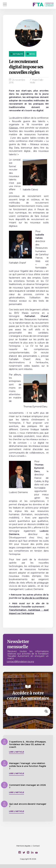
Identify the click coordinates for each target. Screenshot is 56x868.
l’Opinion (13, 128)
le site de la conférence (35, 598)
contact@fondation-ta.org (20, 662)
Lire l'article (17, 752)
